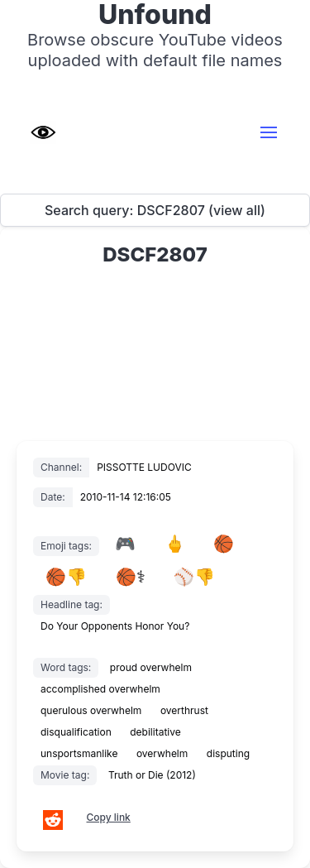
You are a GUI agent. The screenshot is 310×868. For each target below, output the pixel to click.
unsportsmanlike (79, 753)
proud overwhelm (151, 667)
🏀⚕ (131, 577)
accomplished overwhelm (100, 689)
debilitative (155, 732)
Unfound (155, 15)
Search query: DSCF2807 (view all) (155, 210)
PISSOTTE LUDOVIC (144, 467)
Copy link (109, 817)
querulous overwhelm (91, 710)
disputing (228, 753)
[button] (269, 132)
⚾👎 (194, 577)
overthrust (184, 710)
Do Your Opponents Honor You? (115, 626)
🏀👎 (66, 577)
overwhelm (162, 753)
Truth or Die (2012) (152, 775)
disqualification (76, 732)
